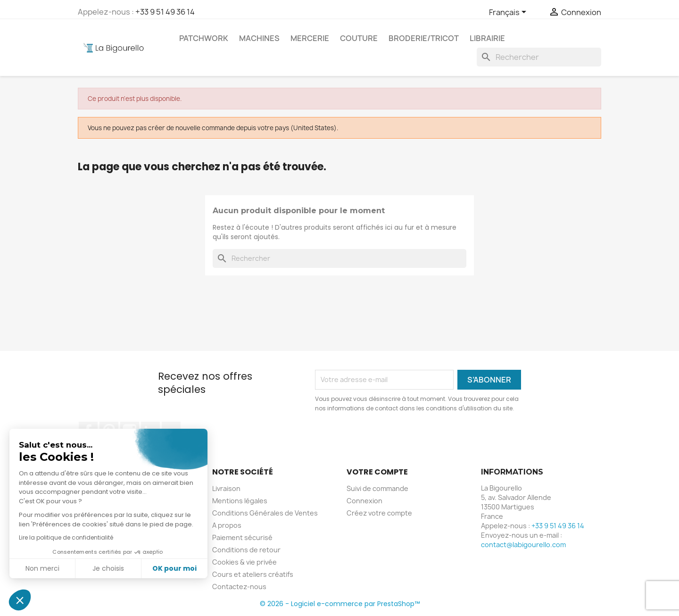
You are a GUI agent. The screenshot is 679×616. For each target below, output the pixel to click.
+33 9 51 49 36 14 (165, 12)
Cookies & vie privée (244, 562)
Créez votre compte (379, 513)
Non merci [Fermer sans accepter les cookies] (42, 568)
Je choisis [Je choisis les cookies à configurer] (108, 568)
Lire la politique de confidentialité (66, 537)
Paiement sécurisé (242, 537)
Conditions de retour (246, 550)
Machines (259, 38)
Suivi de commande (377, 488)
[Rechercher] (539, 57)
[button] (20, 600)
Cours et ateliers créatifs (253, 574)
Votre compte (377, 472)
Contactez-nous (239, 587)
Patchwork (204, 38)
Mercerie (310, 38)
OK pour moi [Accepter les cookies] (174, 568)
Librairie (487, 38)
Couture (359, 38)
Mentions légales (240, 501)
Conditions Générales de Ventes (265, 513)
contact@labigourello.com (523, 545)
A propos (227, 525)
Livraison (226, 488)
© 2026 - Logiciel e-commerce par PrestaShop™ (340, 604)
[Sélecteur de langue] (509, 13)
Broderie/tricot (424, 38)
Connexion (364, 501)
